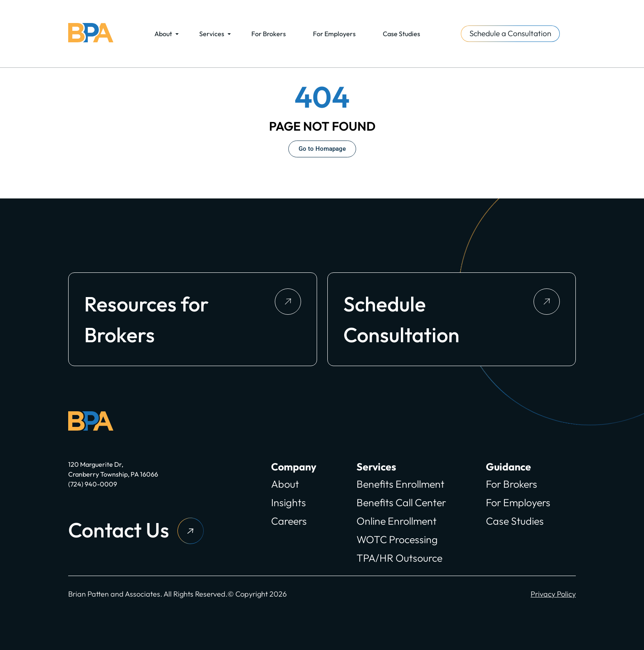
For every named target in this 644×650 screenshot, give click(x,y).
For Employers (334, 34)
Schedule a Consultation (510, 33)
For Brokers (269, 34)
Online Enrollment (397, 521)
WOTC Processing (397, 539)
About (163, 34)
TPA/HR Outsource (399, 558)
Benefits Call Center (401, 502)
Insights (289, 502)
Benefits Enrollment (400, 484)
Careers (289, 521)
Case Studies (401, 34)
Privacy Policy (553, 594)
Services (212, 34)
